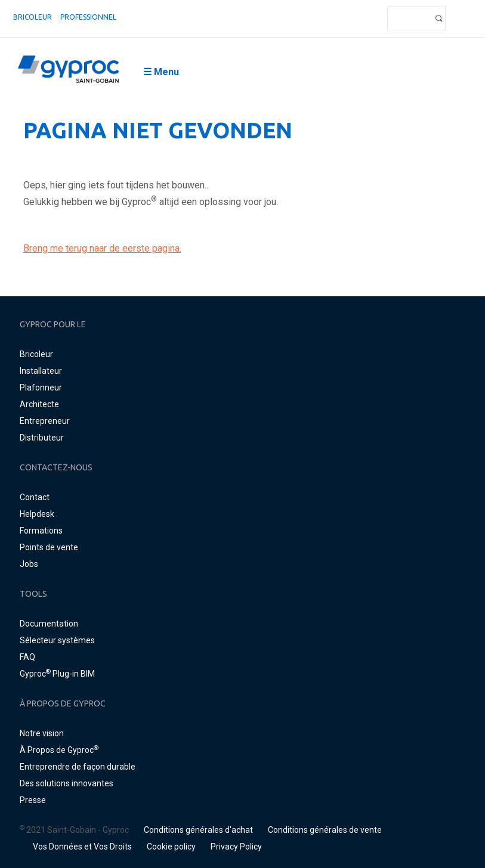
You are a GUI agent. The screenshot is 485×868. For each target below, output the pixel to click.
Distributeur (42, 438)
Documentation (49, 624)
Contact (35, 497)
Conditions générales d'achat (198, 830)
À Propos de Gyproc (59, 750)
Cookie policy (171, 847)
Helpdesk (37, 514)
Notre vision (42, 733)
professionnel (88, 17)
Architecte (39, 404)
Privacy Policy (236, 847)
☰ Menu (161, 72)
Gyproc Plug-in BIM (57, 674)
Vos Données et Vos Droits (82, 847)
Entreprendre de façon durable (78, 767)
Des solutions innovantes (67, 783)
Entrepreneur (45, 421)
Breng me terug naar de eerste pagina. (102, 248)
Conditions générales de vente (325, 830)
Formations (41, 531)
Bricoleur (33, 17)
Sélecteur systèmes (57, 640)
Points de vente (49, 547)
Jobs (29, 564)
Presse (33, 800)
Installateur (41, 371)
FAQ (27, 657)
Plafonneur (41, 387)
